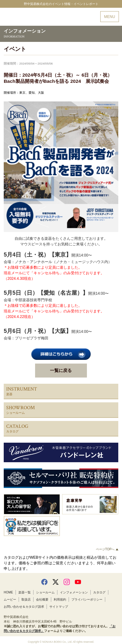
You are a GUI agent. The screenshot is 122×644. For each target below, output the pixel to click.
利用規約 (60, 599)
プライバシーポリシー (87, 599)
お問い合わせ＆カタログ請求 (24, 607)
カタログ (99, 592)
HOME (8, 592)
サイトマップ (59, 607)
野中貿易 (26, 17)
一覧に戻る (61, 370)
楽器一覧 (25, 592)
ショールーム (45, 592)
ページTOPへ (107, 549)
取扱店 (26, 599)
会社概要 (42, 599)
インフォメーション (74, 592)
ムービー (10, 599)
